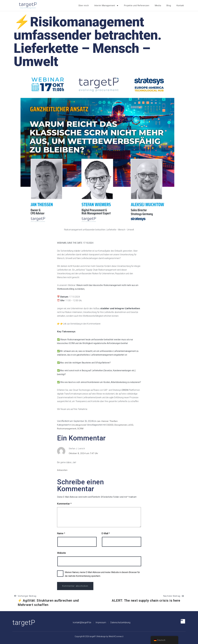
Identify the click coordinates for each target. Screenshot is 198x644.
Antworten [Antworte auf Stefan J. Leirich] (62, 470)
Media (158, 5)
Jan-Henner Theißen (107, 421)
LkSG (131, 425)
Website (61, 553)
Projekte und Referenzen (137, 5)
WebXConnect (116, 636)
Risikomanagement (67, 429)
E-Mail (106, 533)
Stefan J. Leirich (77, 448)
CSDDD (110, 425)
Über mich (84, 5)
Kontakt (180, 5)
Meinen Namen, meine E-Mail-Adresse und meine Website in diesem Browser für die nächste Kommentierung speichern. (102, 574)
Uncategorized (79, 425)
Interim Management (106, 6)
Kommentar (64, 504)
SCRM (80, 429)
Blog (169, 5)
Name (61, 533)
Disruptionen (121, 425)
